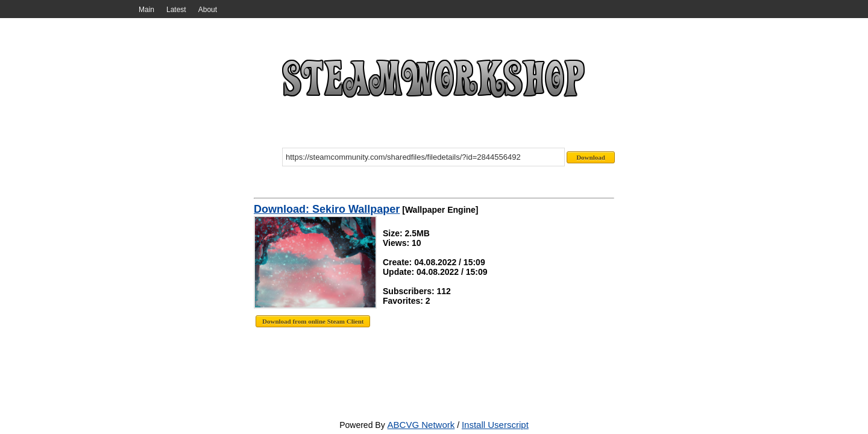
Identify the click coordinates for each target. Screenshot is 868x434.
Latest (176, 10)
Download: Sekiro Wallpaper (327, 209)
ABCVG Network (421, 425)
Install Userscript (495, 425)
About (208, 10)
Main (146, 10)
